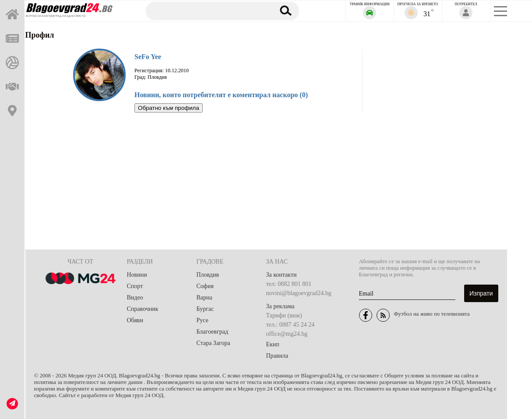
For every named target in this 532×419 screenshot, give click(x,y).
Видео (135, 298)
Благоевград (213, 332)
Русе (203, 320)
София (205, 286)
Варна (204, 298)
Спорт (135, 286)
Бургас (205, 309)
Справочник (143, 309)
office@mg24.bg (287, 334)
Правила (277, 356)
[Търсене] (206, 11)
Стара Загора (213, 343)
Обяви (135, 320)
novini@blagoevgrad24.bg (299, 293)
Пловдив (208, 275)
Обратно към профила (169, 108)
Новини (137, 275)
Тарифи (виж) (284, 315)
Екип (273, 344)
